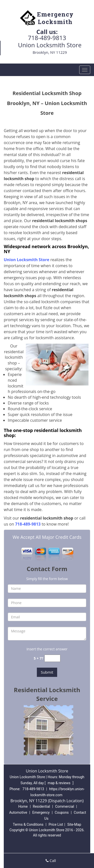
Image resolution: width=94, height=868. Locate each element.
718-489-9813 (47, 38)
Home (23, 806)
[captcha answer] (52, 658)
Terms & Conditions (28, 824)
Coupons (62, 812)
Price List (56, 824)
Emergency (41, 812)
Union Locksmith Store (27, 260)
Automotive (18, 812)
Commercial (65, 806)
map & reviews (59, 783)
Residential (41, 806)
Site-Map (74, 824)
